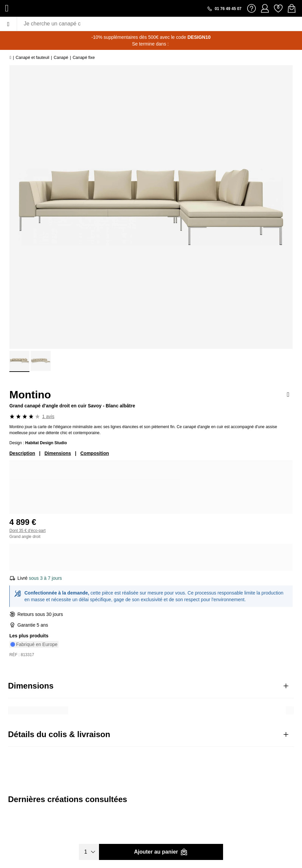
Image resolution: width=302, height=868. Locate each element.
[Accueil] (11, 58)
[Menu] (8, 24)
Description (22, 453)
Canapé (61, 58)
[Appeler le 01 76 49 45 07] (224, 9)
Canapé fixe (84, 58)
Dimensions (58, 453)
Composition (95, 453)
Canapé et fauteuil (33, 58)
